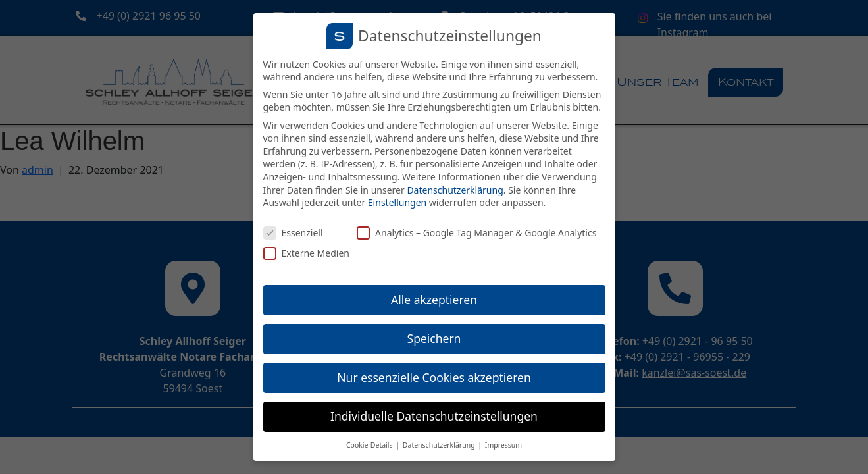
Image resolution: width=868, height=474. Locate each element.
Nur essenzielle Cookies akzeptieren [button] (434, 377)
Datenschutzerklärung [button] (440, 445)
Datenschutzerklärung (455, 190)
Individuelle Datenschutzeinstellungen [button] (434, 416)
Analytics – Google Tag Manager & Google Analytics (476, 233)
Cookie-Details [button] (370, 445)
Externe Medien (306, 253)
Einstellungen (397, 202)
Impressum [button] (503, 445)
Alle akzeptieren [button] (434, 300)
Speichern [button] (434, 338)
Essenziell (293, 233)
